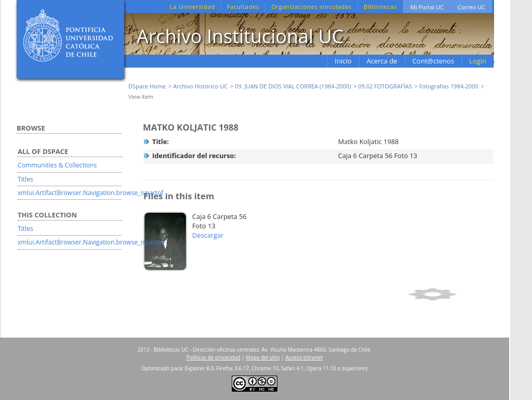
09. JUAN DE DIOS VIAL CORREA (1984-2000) (293, 86)
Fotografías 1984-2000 (449, 86)
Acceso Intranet (304, 357)
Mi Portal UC (427, 7)
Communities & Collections (57, 165)
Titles (25, 179)
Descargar (208, 235)
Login (478, 61)
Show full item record (449, 294)
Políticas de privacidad (214, 357)
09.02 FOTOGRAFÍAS (385, 86)
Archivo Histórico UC (200, 86)
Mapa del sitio (263, 357)
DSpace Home (147, 86)
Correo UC (471, 7)
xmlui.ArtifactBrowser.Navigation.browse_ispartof (90, 193)
